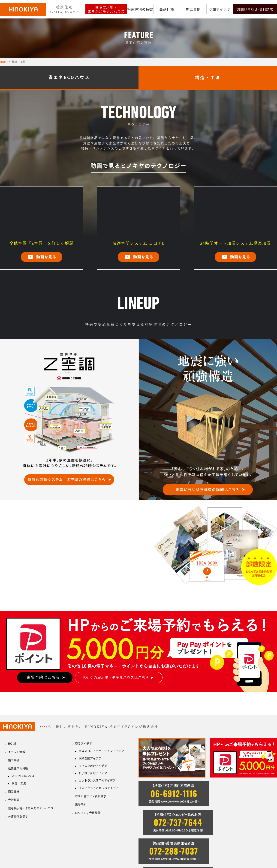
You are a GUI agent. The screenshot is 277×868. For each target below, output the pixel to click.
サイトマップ (268, 844)
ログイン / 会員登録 (88, 813)
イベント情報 (17, 752)
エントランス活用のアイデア (97, 781)
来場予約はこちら (43, 677)
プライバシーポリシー (240, 844)
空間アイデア (220, 9)
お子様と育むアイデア (93, 773)
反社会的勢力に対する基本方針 (201, 844)
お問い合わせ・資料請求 (91, 796)
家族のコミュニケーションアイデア (101, 751)
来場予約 (81, 805)
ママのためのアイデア (93, 766)
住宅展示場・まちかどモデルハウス (106, 9)
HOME (4, 62)
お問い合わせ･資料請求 (255, 9)
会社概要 (14, 800)
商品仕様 (167, 9)
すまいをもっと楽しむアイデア (99, 788)
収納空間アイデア (90, 758)
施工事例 (193, 9)
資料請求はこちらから (35, 558)
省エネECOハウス (69, 77)
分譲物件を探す (18, 817)
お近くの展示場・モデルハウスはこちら (116, 677)
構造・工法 (19, 783)
